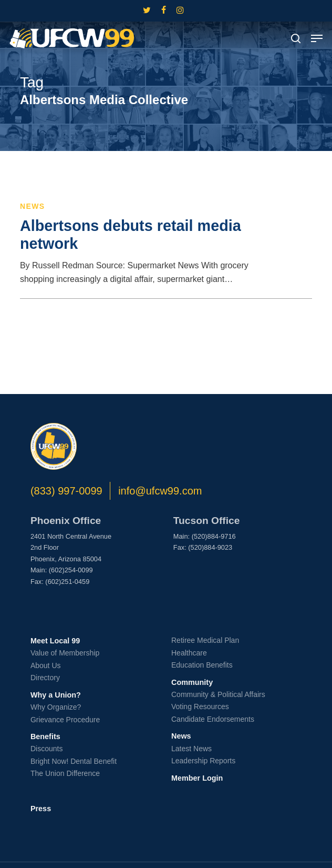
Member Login (197, 778)
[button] (317, 38)
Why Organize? (56, 707)
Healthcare (189, 653)
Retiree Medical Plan (205, 640)
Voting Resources (200, 706)
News (33, 206)
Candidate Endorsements (213, 719)
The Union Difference (65, 773)
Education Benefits (202, 665)
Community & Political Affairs (218, 694)
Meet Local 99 (55, 641)
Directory (45, 678)
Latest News (191, 749)
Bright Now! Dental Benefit (74, 761)
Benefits (45, 736)
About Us (46, 665)
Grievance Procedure (65, 720)
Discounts (46, 749)
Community (192, 682)
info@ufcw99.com (160, 491)
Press (41, 809)
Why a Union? (56, 695)
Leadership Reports (203, 761)
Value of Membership (65, 653)
